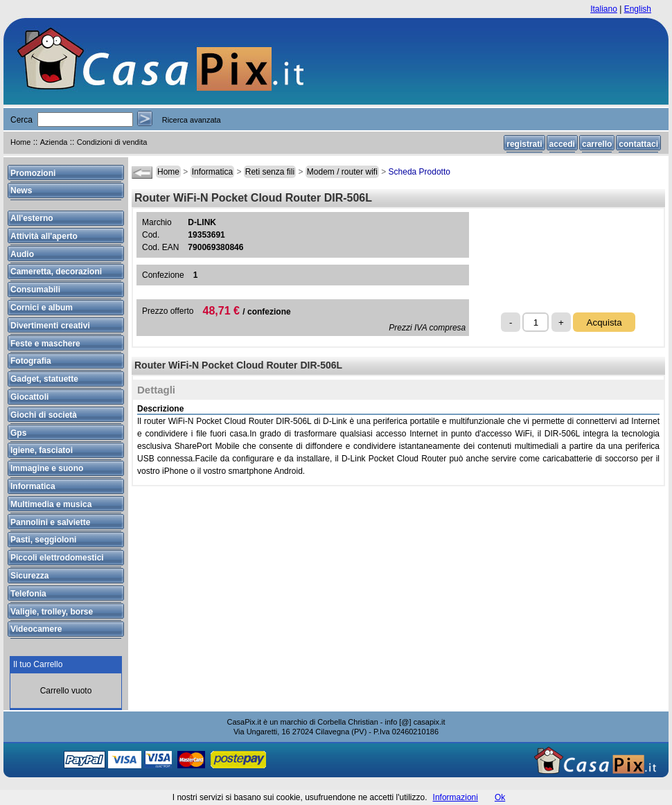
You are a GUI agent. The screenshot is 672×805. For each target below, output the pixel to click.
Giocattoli (29, 397)
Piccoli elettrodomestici (57, 558)
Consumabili (35, 290)
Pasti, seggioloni (43, 540)
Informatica (212, 172)
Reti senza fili (270, 172)
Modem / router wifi (342, 172)
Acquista (604, 322)
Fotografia (31, 361)
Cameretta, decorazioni (56, 272)
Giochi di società (44, 415)
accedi (562, 144)
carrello (597, 144)
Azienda (54, 142)
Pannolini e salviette (50, 522)
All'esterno (32, 218)
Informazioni (456, 797)
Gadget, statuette (44, 379)
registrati (524, 144)
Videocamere (36, 629)
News (21, 191)
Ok (500, 797)
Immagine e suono (47, 468)
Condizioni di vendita (112, 142)
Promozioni (33, 173)
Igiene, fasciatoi (42, 450)
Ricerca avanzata (192, 120)
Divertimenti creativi (50, 326)
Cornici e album (42, 308)
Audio (22, 254)
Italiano (604, 9)
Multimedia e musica (51, 504)
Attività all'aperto (44, 236)
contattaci (638, 144)
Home (20, 142)
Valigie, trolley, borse (52, 612)
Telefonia (28, 594)
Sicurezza (29, 576)
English (638, 9)
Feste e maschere (45, 344)
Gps (18, 433)
